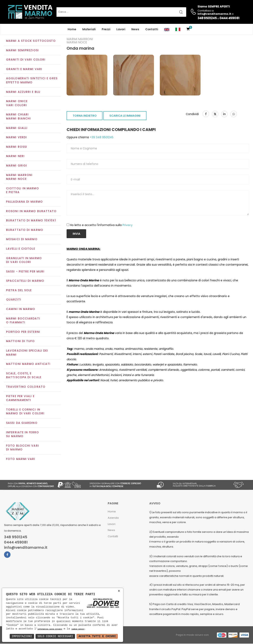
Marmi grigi (17, 166)
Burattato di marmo (25, 230)
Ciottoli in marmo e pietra (22, 191)
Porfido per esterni (23, 332)
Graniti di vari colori (26, 60)
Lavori (121, 29)
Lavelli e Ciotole (21, 249)
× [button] (119, 591)
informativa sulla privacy (50, 629)
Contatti (152, 29)
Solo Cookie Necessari (55, 636)
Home (72, 29)
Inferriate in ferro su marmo (22, 435)
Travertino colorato (26, 387)
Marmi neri (15, 157)
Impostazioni (22, 636)
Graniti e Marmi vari (24, 69)
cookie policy (78, 629)
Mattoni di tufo (20, 342)
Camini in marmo (21, 309)
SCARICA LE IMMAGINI (125, 116)
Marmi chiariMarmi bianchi (18, 117)
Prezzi (106, 29)
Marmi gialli (17, 128)
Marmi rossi (17, 147)
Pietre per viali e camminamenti (20, 399)
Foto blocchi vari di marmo (22, 448)
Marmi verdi (16, 138)
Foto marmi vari (21, 459)
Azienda (113, 518)
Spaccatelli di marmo (25, 281)
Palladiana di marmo (24, 202)
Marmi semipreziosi (22, 51)
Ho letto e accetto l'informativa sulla (101, 225)
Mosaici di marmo (22, 240)
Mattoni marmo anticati (28, 364)
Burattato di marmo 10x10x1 (31, 221)
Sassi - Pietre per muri (25, 272)
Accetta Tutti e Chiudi (97, 636)
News (135, 29)
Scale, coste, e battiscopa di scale (24, 376)
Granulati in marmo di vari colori (24, 261)
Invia (76, 234)
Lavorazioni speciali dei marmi (27, 353)
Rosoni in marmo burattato (31, 212)
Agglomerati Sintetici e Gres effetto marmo (32, 81)
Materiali (89, 29)
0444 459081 (229, 18)
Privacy (128, 225)
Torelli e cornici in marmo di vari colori (25, 412)
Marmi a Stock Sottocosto (31, 41)
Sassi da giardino (22, 423)
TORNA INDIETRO (85, 116)
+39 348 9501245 (101, 138)
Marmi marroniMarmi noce (19, 177)
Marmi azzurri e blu (23, 92)
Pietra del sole (19, 291)
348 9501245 (207, 18)
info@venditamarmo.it (26, 548)
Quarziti (14, 300)
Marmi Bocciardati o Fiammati (23, 321)
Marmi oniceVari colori (17, 104)
